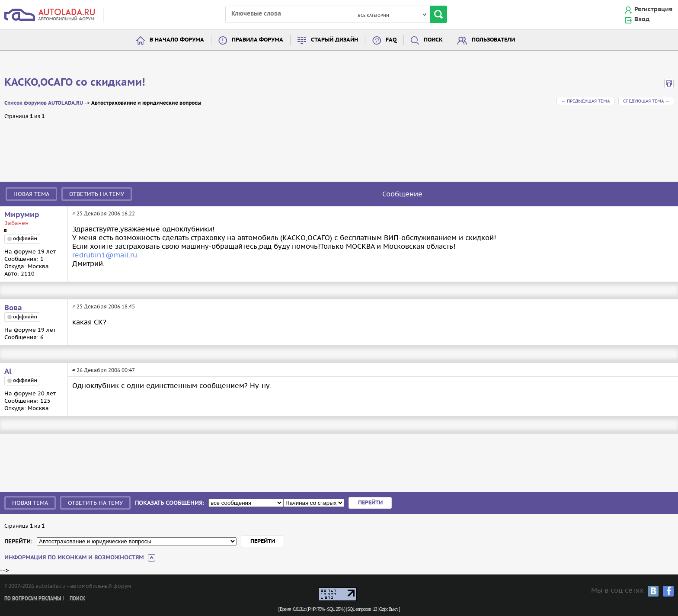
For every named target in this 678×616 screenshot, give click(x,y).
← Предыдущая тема (585, 101)
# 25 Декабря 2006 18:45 (104, 306)
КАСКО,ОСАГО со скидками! (75, 83)
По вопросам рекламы (33, 599)
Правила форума (257, 40)
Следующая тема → (646, 101)
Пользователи (493, 40)
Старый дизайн (334, 40)
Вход (642, 19)
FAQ (391, 40)
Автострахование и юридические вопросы (146, 103)
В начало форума (177, 40)
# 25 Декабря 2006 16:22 (104, 213)
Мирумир (22, 215)
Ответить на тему (97, 194)
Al (8, 372)
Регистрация (653, 10)
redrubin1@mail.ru (105, 255)
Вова (13, 308)
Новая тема (31, 194)
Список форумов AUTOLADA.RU (44, 103)
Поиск (433, 40)
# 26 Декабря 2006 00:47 (104, 370)
